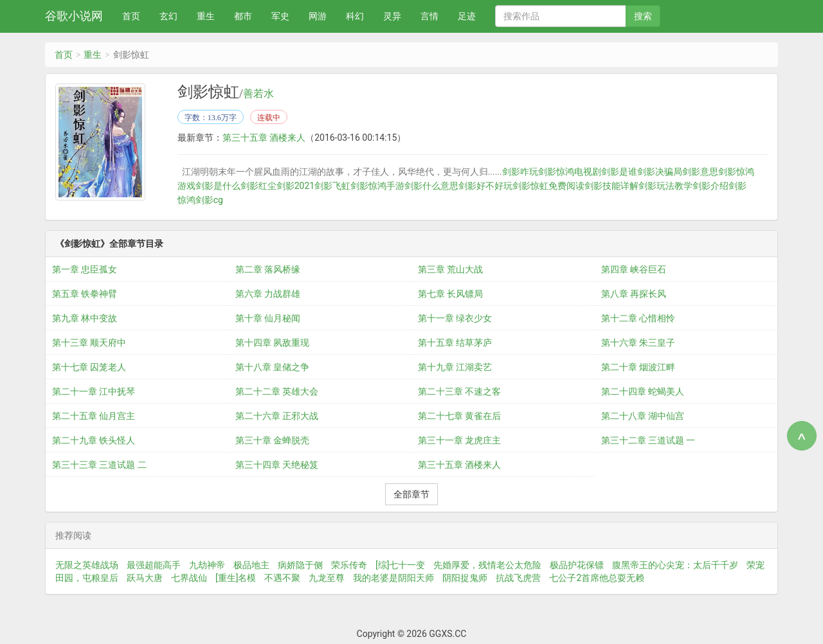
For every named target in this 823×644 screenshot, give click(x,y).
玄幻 (168, 16)
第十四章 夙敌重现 (272, 343)
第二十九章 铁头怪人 (94, 440)
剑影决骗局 (660, 172)
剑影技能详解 (611, 186)
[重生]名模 (236, 578)
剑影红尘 (258, 186)
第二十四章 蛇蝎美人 (643, 391)
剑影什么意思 (431, 186)
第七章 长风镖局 (450, 294)
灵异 (392, 16)
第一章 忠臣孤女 (85, 269)
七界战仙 (189, 578)
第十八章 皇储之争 (272, 367)
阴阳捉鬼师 (465, 578)
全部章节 (411, 494)
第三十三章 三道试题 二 (99, 465)
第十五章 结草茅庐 (455, 343)
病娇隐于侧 (300, 565)
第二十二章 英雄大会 (277, 391)
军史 (280, 16)
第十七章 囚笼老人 (89, 367)
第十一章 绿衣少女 (455, 318)
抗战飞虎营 (518, 578)
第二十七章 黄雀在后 (459, 416)
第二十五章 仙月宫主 (94, 416)
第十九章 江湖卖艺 (455, 367)
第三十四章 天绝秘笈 (277, 465)
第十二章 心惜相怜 (638, 318)
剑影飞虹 (332, 186)
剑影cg (209, 200)
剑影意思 (700, 172)
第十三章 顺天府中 (89, 343)
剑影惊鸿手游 (377, 186)
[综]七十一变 (400, 565)
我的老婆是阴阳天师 (393, 578)
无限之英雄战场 (87, 565)
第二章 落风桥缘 (268, 269)
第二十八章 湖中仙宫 (643, 416)
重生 (206, 16)
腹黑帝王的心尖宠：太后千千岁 (675, 565)
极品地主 (251, 565)
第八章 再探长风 (634, 294)
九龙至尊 (327, 578)
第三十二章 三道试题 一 (648, 440)
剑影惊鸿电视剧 (570, 172)
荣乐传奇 (349, 565)
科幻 (355, 16)
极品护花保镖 (577, 565)
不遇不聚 (282, 578)
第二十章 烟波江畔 (638, 367)
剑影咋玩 (520, 172)
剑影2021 (295, 186)
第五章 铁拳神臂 (85, 294)
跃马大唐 (145, 578)
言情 (430, 16)
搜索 (643, 16)
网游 (318, 16)
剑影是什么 (218, 186)
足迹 (467, 16)
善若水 (258, 94)
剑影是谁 (619, 172)
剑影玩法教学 (665, 186)
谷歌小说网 (74, 16)
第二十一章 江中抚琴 (94, 391)
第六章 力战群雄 (268, 294)
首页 (131, 16)
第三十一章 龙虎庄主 (459, 440)
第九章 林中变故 (85, 318)
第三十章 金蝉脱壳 (272, 440)
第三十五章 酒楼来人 (264, 138)
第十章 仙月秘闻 (268, 318)
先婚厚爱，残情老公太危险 (487, 565)
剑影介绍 (710, 186)
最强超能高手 (154, 565)
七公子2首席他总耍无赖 (597, 578)
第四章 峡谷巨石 (634, 269)
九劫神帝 (207, 565)
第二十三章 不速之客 (459, 391)
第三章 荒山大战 (450, 269)
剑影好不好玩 (485, 186)
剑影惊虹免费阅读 (548, 186)
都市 (243, 16)
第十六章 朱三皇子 (638, 343)
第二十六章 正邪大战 (277, 416)
